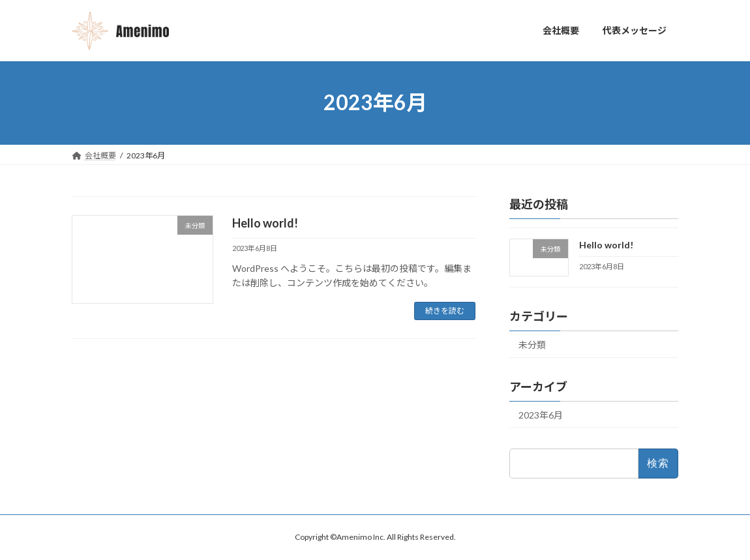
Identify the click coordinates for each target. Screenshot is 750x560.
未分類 (532, 344)
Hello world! (265, 223)
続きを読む (445, 311)
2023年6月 (541, 414)
